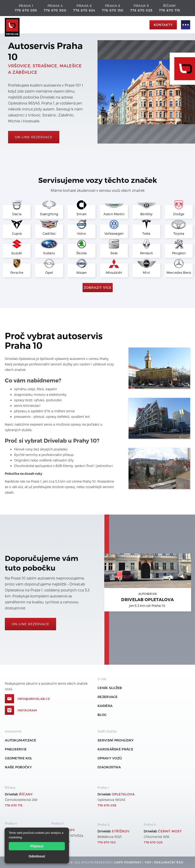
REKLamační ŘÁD (169, 862)
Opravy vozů (110, 758)
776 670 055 (26, 10)
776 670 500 (55, 10)
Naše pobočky (18, 767)
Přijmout (37, 846)
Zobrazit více (98, 287)
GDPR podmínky (128, 862)
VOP (148, 862)
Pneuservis (16, 749)
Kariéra (105, 706)
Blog (102, 715)
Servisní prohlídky (116, 740)
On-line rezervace (34, 137)
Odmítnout (37, 856)
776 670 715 (169, 10)
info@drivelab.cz (34, 699)
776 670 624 (84, 10)
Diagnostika (109, 767)
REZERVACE (108, 697)
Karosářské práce (115, 749)
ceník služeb (110, 688)
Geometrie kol (18, 758)
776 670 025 (141, 10)
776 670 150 (113, 10)
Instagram (27, 710)
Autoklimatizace (21, 740)
